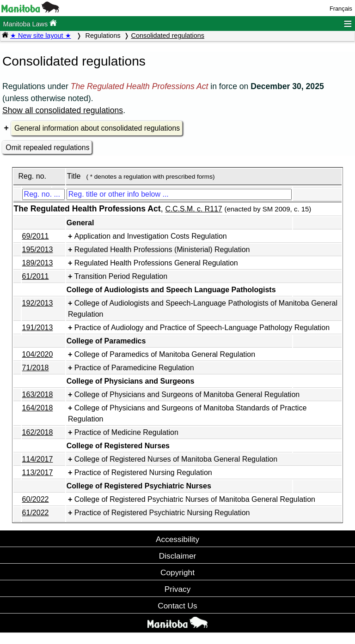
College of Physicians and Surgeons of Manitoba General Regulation (187, 394)
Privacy (178, 589)
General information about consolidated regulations (97, 128)
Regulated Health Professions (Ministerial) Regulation (162, 250)
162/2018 (38, 432)
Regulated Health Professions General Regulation (156, 263)
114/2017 (38, 459)
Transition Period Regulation (121, 276)
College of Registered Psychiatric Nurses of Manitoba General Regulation (195, 499)
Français (341, 9)
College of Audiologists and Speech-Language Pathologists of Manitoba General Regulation (203, 309)
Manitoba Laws (30, 23)
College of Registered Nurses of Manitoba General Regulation (176, 459)
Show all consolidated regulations (63, 110)
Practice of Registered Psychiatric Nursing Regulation (162, 513)
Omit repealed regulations (47, 147)
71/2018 (36, 368)
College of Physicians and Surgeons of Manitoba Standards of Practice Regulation (187, 413)
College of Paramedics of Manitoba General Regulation (165, 354)
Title (74, 176)
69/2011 (36, 236)
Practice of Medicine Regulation (126, 432)
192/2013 (38, 303)
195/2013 (38, 250)
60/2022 (36, 499)
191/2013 (38, 328)
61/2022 (36, 513)
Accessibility (177, 539)
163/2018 (38, 394)
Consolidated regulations (168, 36)
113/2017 (38, 472)
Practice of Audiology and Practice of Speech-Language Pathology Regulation (202, 328)
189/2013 (38, 263)
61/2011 (36, 276)
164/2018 (38, 408)
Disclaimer (178, 556)
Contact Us (177, 606)
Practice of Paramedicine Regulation (134, 368)
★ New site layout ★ (41, 36)
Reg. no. (32, 176)
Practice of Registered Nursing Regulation (143, 472)
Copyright (177, 572)
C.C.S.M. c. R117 (193, 209)
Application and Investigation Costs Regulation (151, 236)
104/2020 (38, 354)
